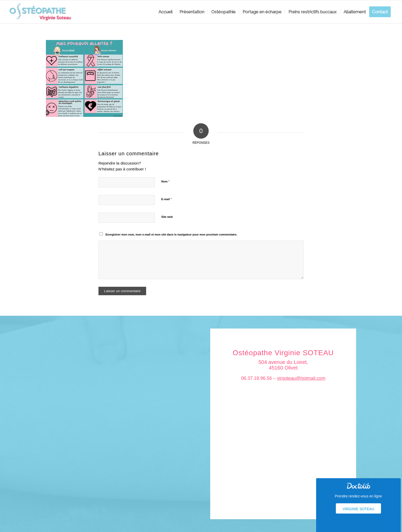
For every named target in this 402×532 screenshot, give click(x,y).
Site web (167, 217)
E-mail (167, 199)
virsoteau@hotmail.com (301, 378)
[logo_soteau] (42, 12)
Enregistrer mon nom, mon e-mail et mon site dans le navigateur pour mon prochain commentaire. (172, 234)
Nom (165, 181)
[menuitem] (165, 12)
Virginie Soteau (359, 509)
